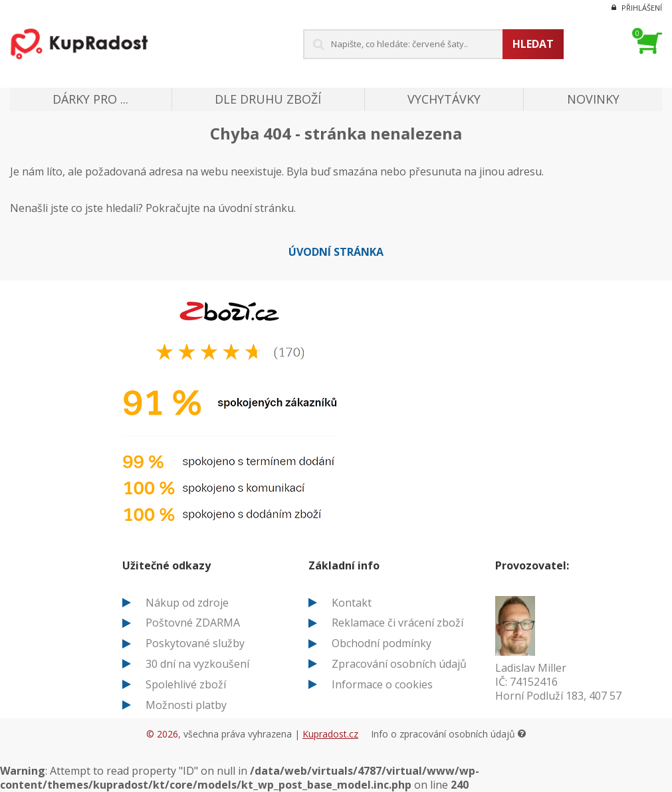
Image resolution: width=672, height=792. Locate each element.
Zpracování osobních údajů (399, 664)
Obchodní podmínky (382, 643)
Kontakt (352, 603)
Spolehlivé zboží (186, 684)
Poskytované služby (195, 643)
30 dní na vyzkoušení (197, 664)
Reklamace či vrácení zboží (397, 623)
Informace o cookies (382, 684)
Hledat (533, 44)
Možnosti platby (186, 705)
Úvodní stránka (336, 252)
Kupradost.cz (330, 734)
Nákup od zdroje (187, 603)
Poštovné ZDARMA (193, 623)
